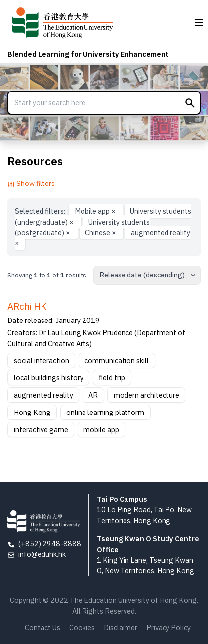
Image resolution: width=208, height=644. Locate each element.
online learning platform (105, 412)
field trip (112, 378)
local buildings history (49, 378)
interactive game (41, 430)
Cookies (82, 627)
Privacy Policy (168, 627)
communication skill (117, 360)
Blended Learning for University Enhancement (88, 54)
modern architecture (146, 395)
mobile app (101, 430)
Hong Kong (32, 412)
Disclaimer (121, 627)
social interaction (42, 360)
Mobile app (96, 211)
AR (93, 395)
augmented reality (43, 395)
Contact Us (42, 627)
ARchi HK (27, 306)
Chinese (101, 232)
